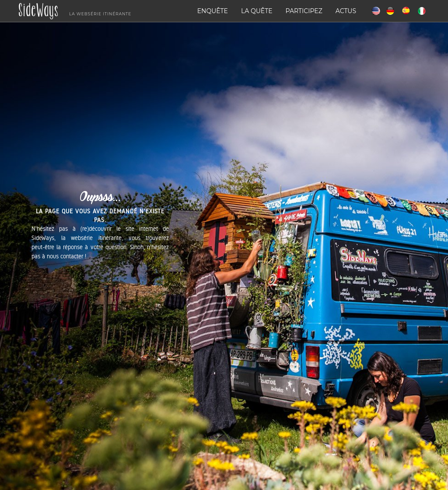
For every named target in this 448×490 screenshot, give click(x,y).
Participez (304, 11)
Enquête (213, 11)
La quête (257, 11)
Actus (346, 11)
